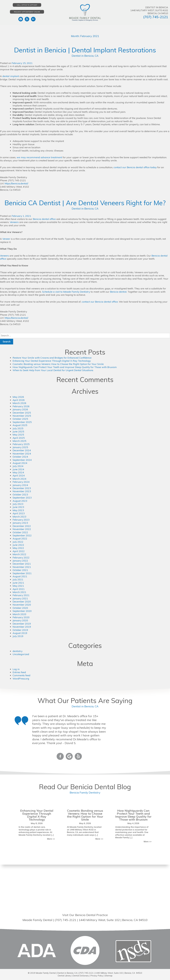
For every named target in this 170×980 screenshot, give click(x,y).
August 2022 (20, 539)
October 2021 (20, 570)
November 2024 (22, 454)
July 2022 (18, 542)
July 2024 (18, 466)
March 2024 (19, 479)
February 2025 (21, 444)
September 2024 (22, 460)
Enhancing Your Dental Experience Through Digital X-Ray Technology (52, 361)
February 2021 (21, 595)
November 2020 (22, 605)
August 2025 (20, 425)
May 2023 (18, 510)
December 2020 (22, 602)
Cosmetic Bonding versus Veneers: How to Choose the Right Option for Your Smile (58, 364)
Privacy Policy (97, 976)
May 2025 (18, 435)
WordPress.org (21, 679)
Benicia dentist (119, 292)
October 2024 (20, 457)
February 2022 (21, 558)
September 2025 (22, 422)
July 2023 (18, 504)
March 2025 (19, 441)
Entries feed (19, 672)
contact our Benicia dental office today (135, 167)
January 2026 (20, 409)
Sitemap (109, 976)
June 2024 (18, 469)
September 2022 (22, 535)
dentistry (18, 651)
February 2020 (21, 617)
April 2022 (19, 551)
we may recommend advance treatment (39, 157)
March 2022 (19, 554)
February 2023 (21, 520)
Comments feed (21, 675)
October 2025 (20, 419)
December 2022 (22, 526)
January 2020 (20, 620)
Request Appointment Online (27, 12)
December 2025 (22, 413)
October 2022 (20, 532)
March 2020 (19, 614)
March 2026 (19, 403)
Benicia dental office (44, 219)
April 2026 (19, 400)
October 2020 (20, 608)
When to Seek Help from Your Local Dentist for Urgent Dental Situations (53, 370)
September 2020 (22, 611)
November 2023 (22, 491)
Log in (16, 669)
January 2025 (20, 447)
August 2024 (20, 463)
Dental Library (64, 976)
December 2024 (22, 450)
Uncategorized (21, 654)
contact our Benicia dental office (100, 302)
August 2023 (20, 501)
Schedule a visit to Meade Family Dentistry (66, 292)
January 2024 (20, 485)
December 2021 (22, 564)
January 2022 (20, 561)
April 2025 (19, 438)
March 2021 (19, 592)
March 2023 (19, 517)
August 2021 (20, 576)
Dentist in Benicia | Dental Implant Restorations (85, 50)
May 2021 (18, 586)
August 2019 (20, 633)
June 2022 (18, 545)
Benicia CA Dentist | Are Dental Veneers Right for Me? (85, 203)
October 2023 (20, 495)
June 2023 (18, 507)
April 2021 (19, 589)
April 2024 (19, 476)
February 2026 (21, 406)
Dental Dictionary (80, 976)
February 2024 (21, 482)
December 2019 (22, 624)
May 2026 (18, 397)
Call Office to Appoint (27, 5)
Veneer (6, 239)
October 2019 (20, 630)
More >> (51, 839)
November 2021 (22, 567)
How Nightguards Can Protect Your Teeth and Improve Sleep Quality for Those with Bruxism (65, 367)
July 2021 (18, 579)
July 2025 (18, 428)
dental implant (11, 76)
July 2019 (18, 636)
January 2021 (20, 598)
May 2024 (18, 472)
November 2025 (22, 416)
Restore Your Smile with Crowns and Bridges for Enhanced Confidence (52, 358)
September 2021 (22, 573)
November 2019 (22, 627)
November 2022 (22, 529)
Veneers (14, 222)
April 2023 (19, 513)
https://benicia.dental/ (16, 183)
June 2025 (18, 431)
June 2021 (18, 583)
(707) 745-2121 (156, 17)
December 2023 (22, 488)
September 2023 (22, 498)
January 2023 (20, 523)
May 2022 (18, 548)
